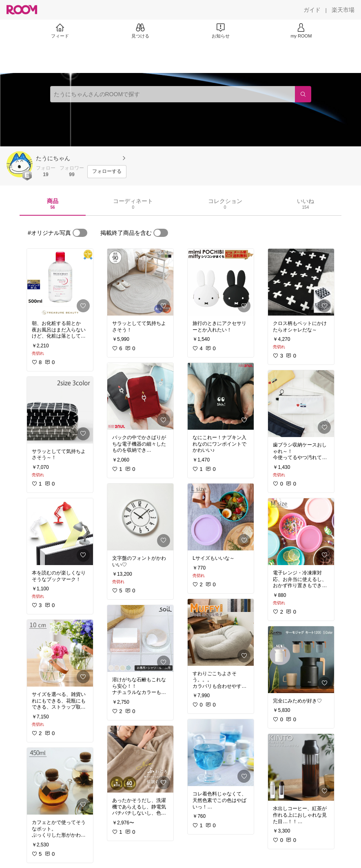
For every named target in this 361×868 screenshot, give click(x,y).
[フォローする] (107, 172)
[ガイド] (312, 10)
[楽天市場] (343, 10)
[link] (60, 282)
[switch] (80, 233)
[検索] (303, 94)
